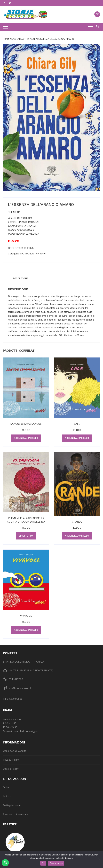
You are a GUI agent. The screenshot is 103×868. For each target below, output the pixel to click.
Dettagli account (12, 805)
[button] (94, 50)
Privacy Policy (11, 760)
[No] (99, 859)
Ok (43, 863)
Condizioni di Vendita (15, 751)
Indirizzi (7, 796)
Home (6, 39)
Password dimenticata (15, 814)
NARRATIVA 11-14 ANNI (23, 39)
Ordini (6, 787)
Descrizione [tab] (21, 278)
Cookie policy (56, 863)
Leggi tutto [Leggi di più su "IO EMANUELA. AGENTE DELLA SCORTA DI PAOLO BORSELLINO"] (26, 536)
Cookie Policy (11, 769)
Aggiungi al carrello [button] (26, 438)
